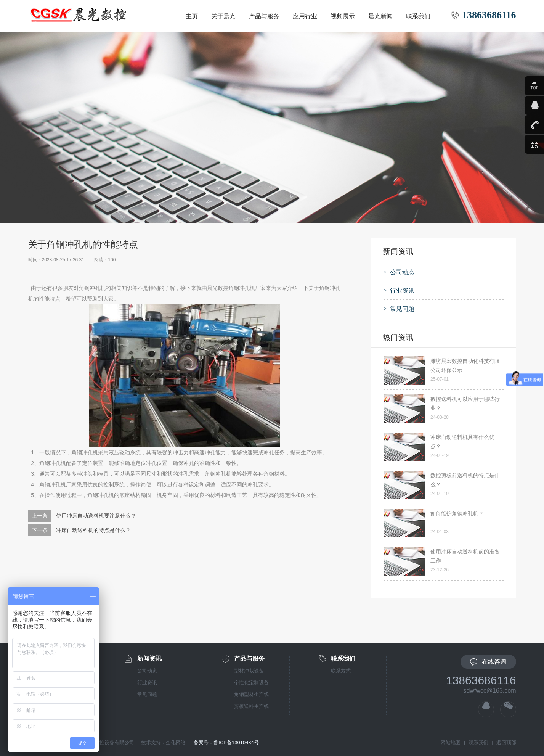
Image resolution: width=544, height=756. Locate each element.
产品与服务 (264, 16)
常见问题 (147, 694)
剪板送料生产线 (251, 706)
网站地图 (451, 742)
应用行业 (305, 16)
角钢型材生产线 (251, 694)
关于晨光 (223, 16)
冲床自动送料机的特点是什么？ (93, 530)
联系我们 (418, 16)
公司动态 (147, 671)
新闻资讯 (149, 659)
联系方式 (341, 671)
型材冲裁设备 (249, 671)
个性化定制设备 (251, 683)
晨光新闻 (380, 16)
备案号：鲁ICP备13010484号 (226, 742)
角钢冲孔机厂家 (58, 484)
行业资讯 (147, 683)
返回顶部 (506, 742)
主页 (192, 16)
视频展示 (343, 16)
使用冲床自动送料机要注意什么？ (96, 516)
